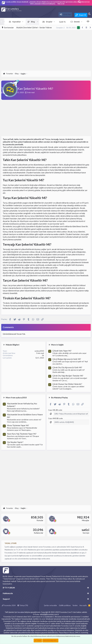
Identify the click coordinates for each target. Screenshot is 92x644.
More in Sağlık (57, 345)
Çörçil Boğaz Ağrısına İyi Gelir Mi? (67, 359)
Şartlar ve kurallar (50, 605)
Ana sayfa (83, 605)
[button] (23, 22)
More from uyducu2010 (16, 398)
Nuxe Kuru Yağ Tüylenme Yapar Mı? (22, 434)
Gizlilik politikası (65, 605)
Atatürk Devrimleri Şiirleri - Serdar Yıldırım (34, 27)
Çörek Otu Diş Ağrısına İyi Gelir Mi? (67, 367)
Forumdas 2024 (9, 605)
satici (85, 530)
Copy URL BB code (55, 410)
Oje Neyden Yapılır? (15, 442)
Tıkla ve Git (61, 4)
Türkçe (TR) (23, 605)
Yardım (75, 605)
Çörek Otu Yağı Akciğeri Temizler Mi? (68, 376)
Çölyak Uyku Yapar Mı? (62, 351)
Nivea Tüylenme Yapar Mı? (18, 425)
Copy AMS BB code (55, 418)
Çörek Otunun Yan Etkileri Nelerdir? (67, 384)
